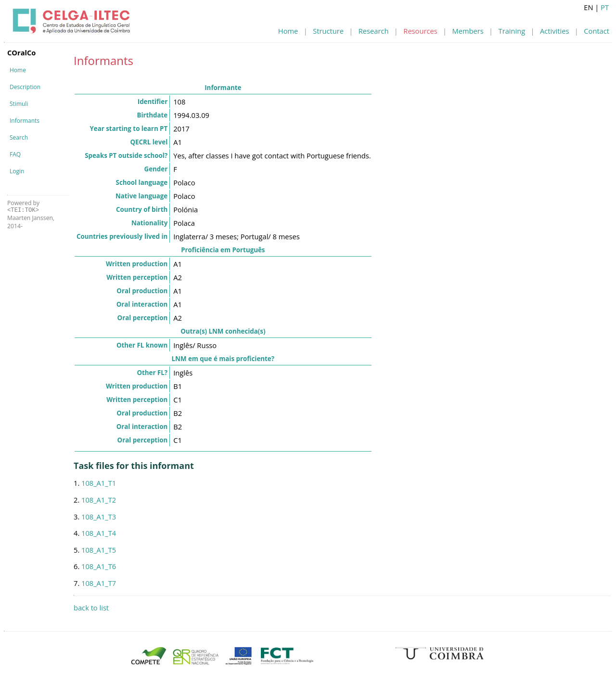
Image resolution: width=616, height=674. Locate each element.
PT (605, 7)
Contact (597, 31)
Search (19, 137)
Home (288, 31)
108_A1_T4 (99, 533)
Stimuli (19, 104)
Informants (25, 121)
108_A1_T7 (99, 583)
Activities (554, 31)
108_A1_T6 (99, 566)
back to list (91, 608)
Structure (328, 31)
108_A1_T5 (99, 550)
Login (17, 171)
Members (468, 31)
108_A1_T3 (99, 517)
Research (374, 31)
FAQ (15, 154)
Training (512, 31)
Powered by (23, 206)
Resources (420, 31)
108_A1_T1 (99, 483)
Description (25, 87)
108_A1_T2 (99, 500)
